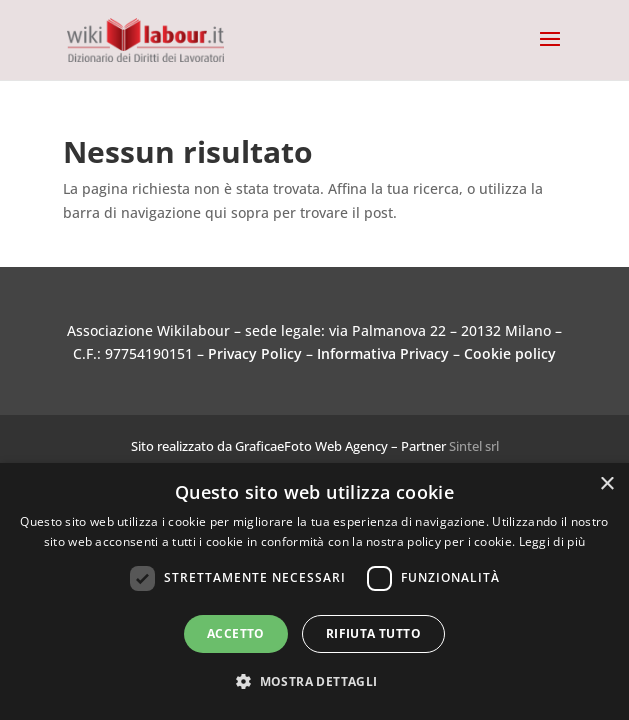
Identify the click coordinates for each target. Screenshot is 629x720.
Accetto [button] (236, 633)
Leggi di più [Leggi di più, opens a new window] (552, 541)
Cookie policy (510, 353)
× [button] (606, 484)
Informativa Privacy (383, 353)
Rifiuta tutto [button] (373, 633)
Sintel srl (474, 446)
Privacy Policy (255, 353)
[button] (314, 682)
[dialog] (314, 591)
